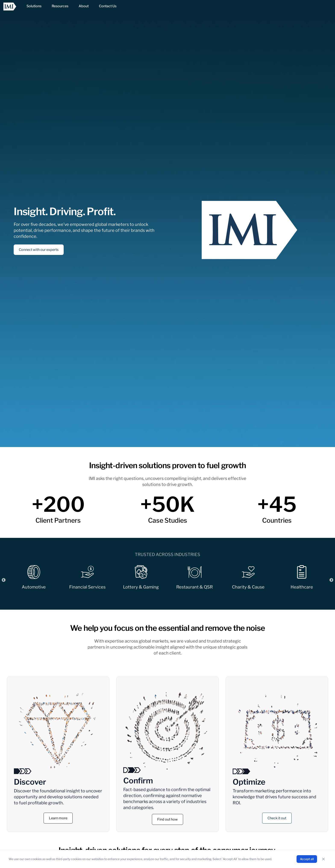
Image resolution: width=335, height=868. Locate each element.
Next (331, 580)
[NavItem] (34, 7)
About (84, 6)
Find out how (167, 819)
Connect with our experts (39, 250)
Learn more (58, 818)
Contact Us (108, 6)
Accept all (307, 859)
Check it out (277, 818)
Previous (4, 580)
